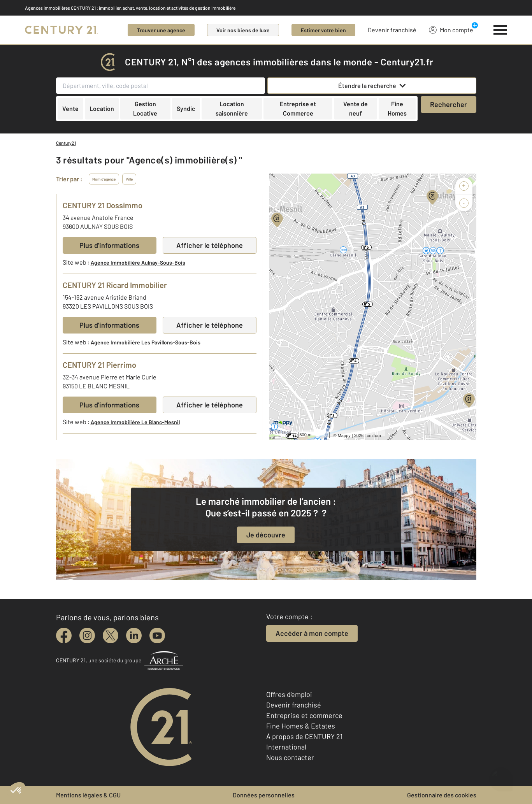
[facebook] (64, 635)
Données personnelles (264, 795)
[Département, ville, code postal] (161, 86)
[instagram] (87, 635)
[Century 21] (61, 30)
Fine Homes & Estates (301, 726)
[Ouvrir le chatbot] (501, 777)
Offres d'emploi (289, 694)
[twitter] (111, 635)
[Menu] (500, 30)
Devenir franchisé (392, 30)
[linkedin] (134, 635)
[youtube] (157, 635)
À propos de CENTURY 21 (304, 736)
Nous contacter (290, 757)
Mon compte (451, 30)
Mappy (344, 435)
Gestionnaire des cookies (442, 795)
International (286, 747)
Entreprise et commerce (304, 715)
